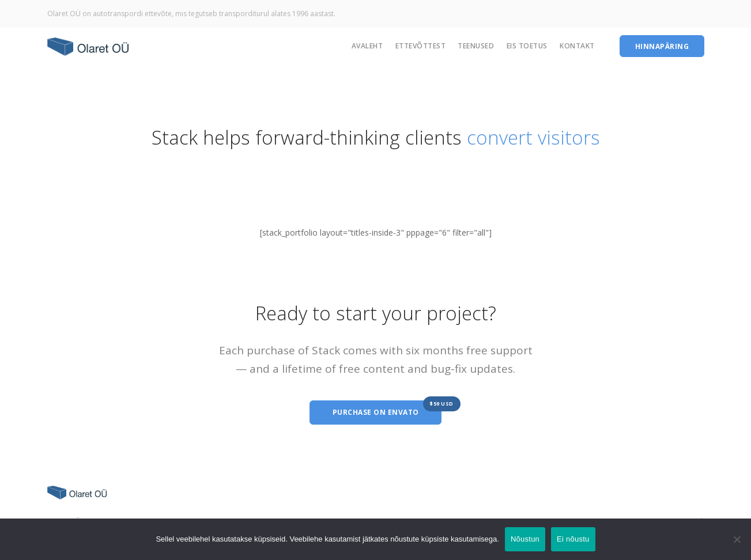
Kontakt (577, 46)
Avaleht (367, 46)
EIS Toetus (527, 46)
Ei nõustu (573, 539)
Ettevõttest (421, 46)
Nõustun (525, 539)
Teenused (476, 46)
